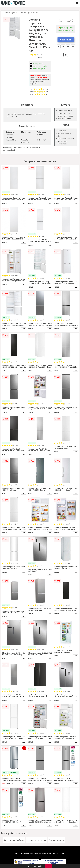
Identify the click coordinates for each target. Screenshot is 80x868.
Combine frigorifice (11, 13)
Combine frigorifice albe (37, 840)
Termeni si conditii (22, 854)
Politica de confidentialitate (41, 854)
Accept (48, 866)
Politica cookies (59, 854)
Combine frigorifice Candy (29, 13)
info (24, 203)
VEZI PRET (66, 40)
